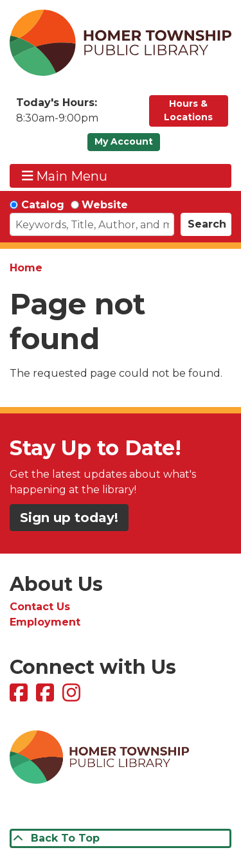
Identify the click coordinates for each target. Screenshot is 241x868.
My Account (124, 141)
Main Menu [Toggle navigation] (65, 176)
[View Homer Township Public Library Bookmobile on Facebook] (47, 697)
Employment (45, 622)
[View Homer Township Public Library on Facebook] (20, 697)
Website (105, 205)
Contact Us (40, 607)
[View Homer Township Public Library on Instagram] (73, 697)
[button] (76, 114)
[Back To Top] (121, 838)
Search (207, 224)
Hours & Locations (188, 110)
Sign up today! (69, 518)
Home (26, 268)
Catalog (43, 205)
